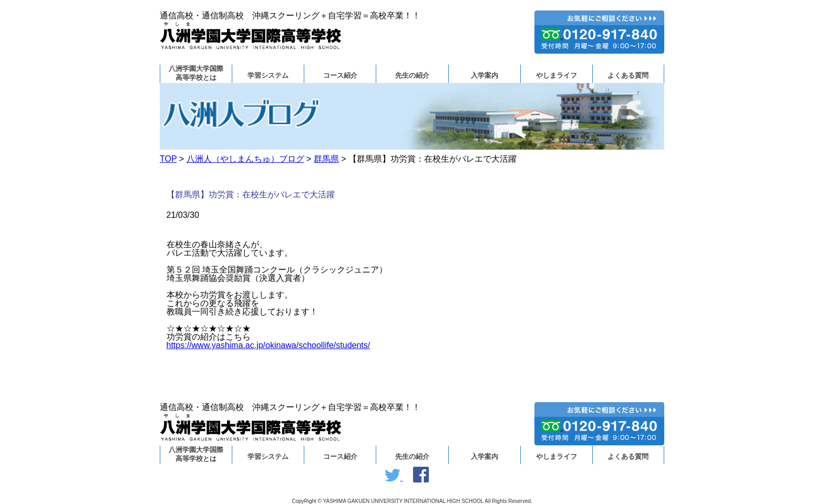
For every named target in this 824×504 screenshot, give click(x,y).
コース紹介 (340, 76)
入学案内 (485, 76)
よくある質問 (628, 76)
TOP (168, 159)
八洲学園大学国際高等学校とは (196, 73)
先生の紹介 (412, 76)
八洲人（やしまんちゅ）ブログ (245, 159)
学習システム (268, 76)
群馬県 (326, 159)
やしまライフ (557, 76)
